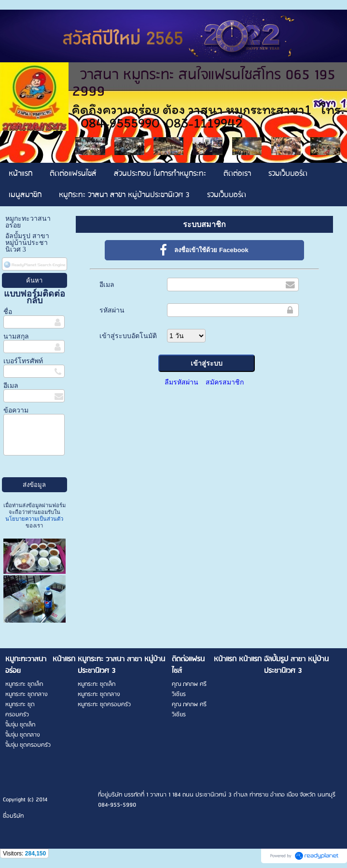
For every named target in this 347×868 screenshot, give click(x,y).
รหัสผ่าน (112, 310)
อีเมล (11, 386)
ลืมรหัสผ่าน (181, 382)
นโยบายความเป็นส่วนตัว (34, 519)
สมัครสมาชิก (225, 382)
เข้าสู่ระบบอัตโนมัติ (128, 336)
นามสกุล (16, 336)
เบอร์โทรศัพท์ (23, 361)
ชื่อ (8, 312)
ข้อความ (16, 410)
